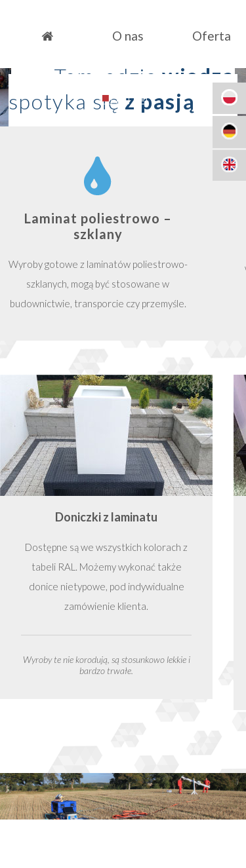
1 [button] (105, 98)
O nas (128, 36)
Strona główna (47, 36)
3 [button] (141, 98)
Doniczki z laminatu (106, 517)
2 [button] (123, 98)
